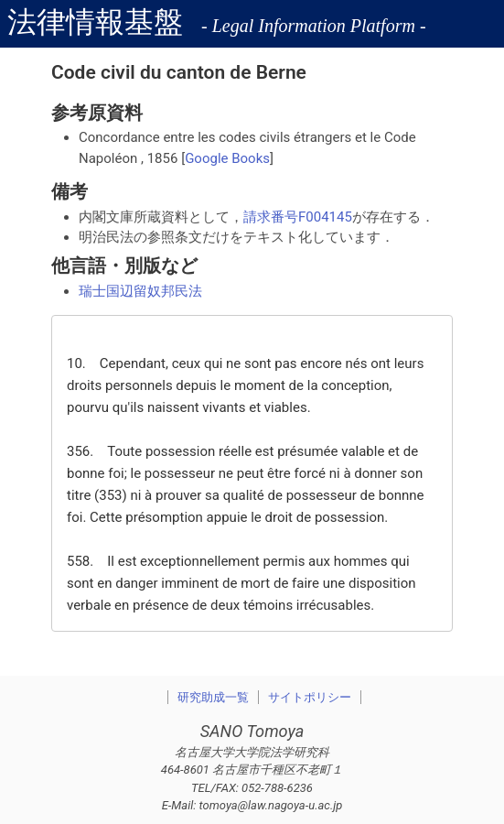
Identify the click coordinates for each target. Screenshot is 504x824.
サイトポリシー (310, 697)
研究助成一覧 (213, 697)
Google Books (227, 158)
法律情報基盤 (95, 22)
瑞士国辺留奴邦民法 (140, 291)
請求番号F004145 (298, 217)
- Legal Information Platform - (314, 26)
